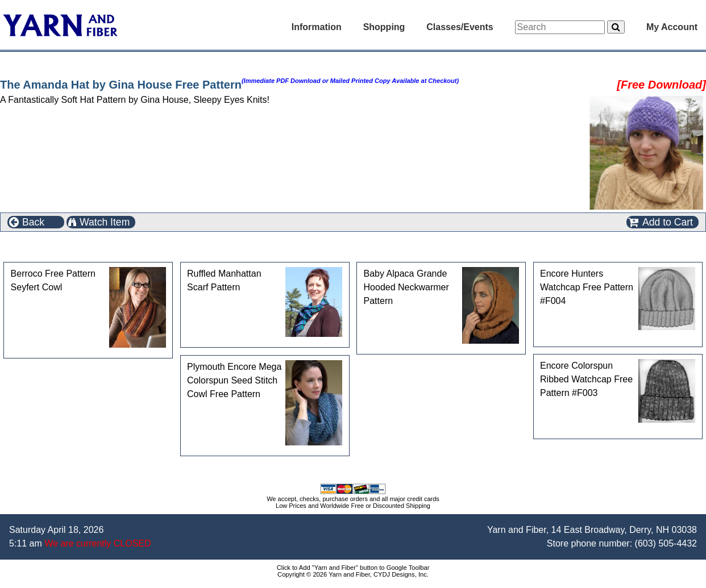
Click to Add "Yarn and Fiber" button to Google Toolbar (353, 568)
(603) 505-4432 (666, 543)
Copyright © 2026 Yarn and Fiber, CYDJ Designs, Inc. (353, 574)
